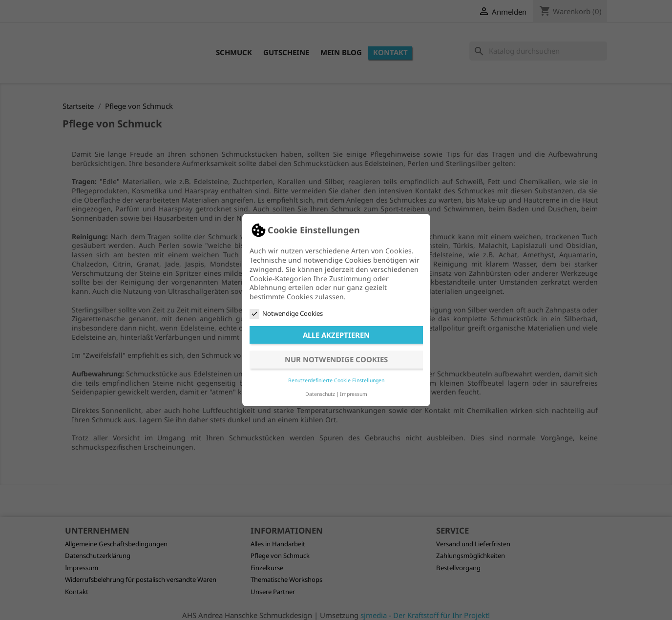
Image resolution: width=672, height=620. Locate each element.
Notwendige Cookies (286, 314)
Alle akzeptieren (336, 335)
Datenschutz (320, 394)
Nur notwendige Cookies (336, 359)
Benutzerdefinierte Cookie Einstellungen (336, 380)
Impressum (354, 394)
